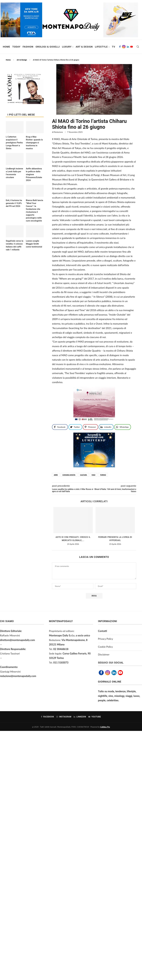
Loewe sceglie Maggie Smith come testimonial (34, 244)
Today (16, 47)
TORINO (103, 475)
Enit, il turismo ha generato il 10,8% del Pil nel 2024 (14, 203)
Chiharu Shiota (69, 475)
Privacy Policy (106, 639)
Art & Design (84, 47)
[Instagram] (124, 47)
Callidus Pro (105, 727)
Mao (94, 475)
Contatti (103, 631)
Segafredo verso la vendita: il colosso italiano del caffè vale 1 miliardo (15, 245)
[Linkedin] (128, 47)
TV (114, 47)
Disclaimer (104, 655)
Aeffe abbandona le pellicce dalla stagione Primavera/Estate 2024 (34, 174)
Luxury (67, 47)
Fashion (28, 47)
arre (56, 475)
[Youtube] (132, 47)
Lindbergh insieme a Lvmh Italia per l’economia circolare (14, 173)
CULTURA (83, 475)
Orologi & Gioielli (48, 47)
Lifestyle (101, 47)
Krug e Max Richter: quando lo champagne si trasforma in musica (34, 143)
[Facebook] (120, 47)
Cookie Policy (105, 647)
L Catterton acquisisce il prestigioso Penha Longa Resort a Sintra (14, 143)
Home (7, 47)
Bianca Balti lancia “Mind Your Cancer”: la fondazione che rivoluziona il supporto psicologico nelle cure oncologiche (35, 211)
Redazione (58, 132)
